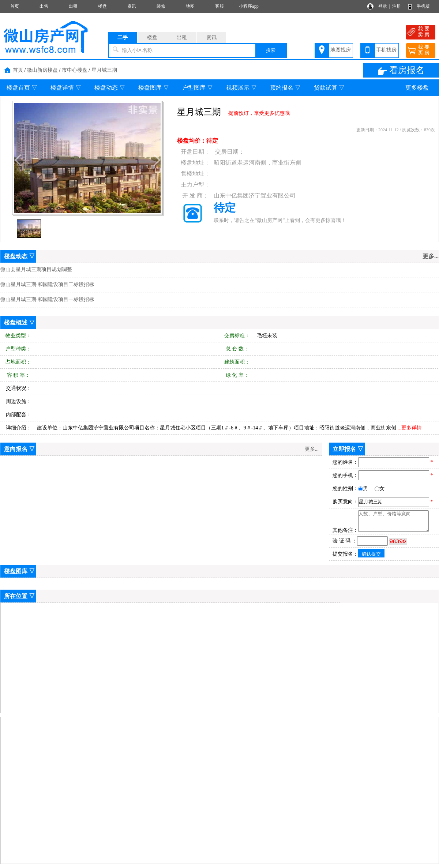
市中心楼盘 (75, 70)
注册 (397, 6)
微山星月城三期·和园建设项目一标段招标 (47, 299)
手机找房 (386, 50)
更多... (312, 449)
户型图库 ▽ (198, 88)
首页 (15, 6)
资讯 (132, 6)
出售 (44, 6)
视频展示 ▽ (241, 88)
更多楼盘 (417, 88)
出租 (73, 6)
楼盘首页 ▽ (22, 88)
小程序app (249, 6)
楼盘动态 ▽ (110, 88)
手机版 (423, 6)
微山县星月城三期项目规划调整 (36, 269)
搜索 (271, 50)
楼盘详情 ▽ (66, 88)
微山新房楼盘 (42, 70)
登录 (383, 6)
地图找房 (341, 50)
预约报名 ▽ (285, 88)
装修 (161, 6)
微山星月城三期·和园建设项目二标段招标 (47, 284)
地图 (190, 6)
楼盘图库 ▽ (154, 88)
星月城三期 (104, 70)
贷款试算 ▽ (329, 88)
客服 (219, 6)
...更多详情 (410, 428)
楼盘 (102, 6)
